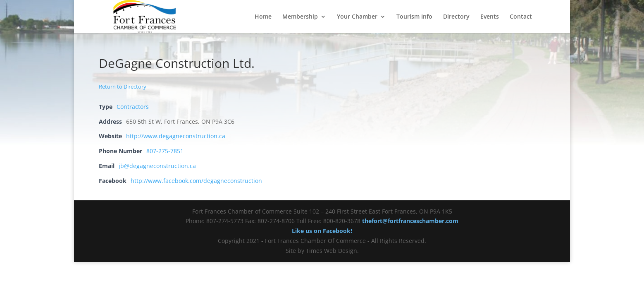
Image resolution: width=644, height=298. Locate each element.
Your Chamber (357, 17)
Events (490, 17)
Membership (300, 17)
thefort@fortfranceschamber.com (410, 221)
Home (263, 17)
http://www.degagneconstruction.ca (176, 136)
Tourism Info (414, 17)
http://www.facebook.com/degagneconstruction (196, 181)
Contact (521, 17)
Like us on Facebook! (322, 231)
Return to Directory (123, 87)
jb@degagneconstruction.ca (157, 166)
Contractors (133, 107)
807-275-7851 (165, 151)
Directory (456, 17)
